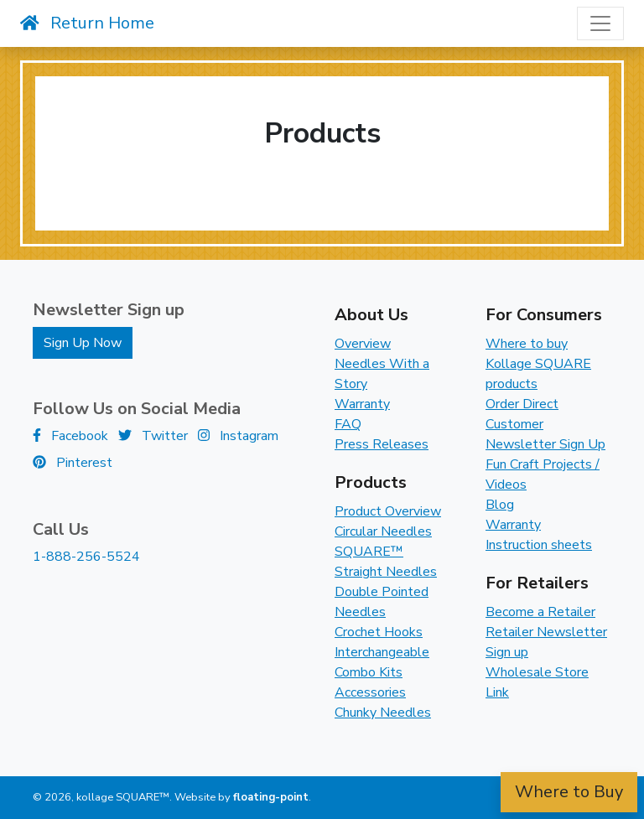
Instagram (238, 436)
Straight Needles (386, 572)
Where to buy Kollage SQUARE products (538, 364)
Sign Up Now (83, 343)
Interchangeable (382, 652)
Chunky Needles (383, 713)
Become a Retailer (540, 612)
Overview (363, 344)
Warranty (362, 404)
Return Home (87, 23)
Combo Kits (369, 672)
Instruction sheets (539, 545)
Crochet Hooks (379, 632)
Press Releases (382, 444)
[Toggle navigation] (600, 23)
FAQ (348, 424)
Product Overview (388, 511)
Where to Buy (569, 792)
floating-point (271, 797)
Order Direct (522, 404)
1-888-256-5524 (86, 557)
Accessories (370, 692)
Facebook (70, 436)
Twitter (153, 436)
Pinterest (73, 463)
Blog (500, 505)
